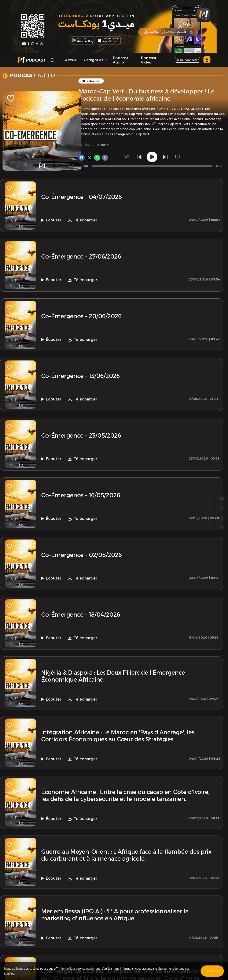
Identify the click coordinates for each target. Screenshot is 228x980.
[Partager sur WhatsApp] (222, 495)
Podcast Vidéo (149, 60)
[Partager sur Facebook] (222, 474)
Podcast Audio (120, 60)
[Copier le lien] (222, 506)
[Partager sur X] (222, 485)
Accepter (211, 971)
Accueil (72, 60)
